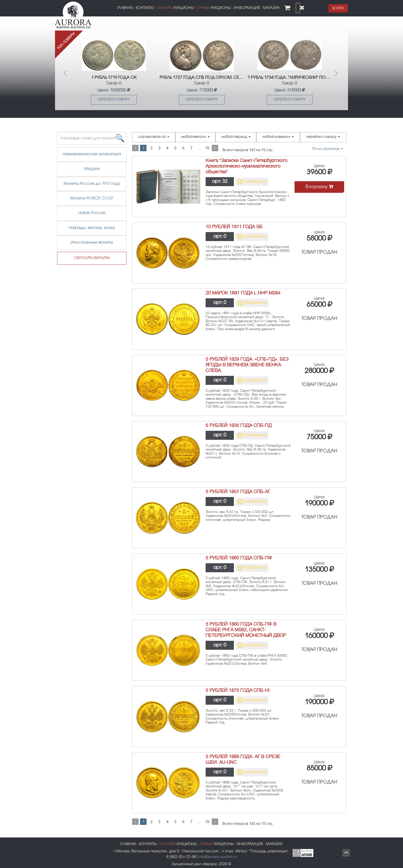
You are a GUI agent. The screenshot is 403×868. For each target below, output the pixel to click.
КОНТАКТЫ (145, 8)
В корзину (319, 187)
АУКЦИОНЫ (217, 845)
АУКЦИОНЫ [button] (175, 8)
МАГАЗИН (271, 8)
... (199, 148)
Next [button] (337, 70)
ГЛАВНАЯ (125, 8)
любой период (236, 137)
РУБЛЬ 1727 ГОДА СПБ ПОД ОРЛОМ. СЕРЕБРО (202, 78)
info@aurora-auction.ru (218, 857)
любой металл (195, 137)
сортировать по (154, 137)
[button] (338, 8)
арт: (220, 182)
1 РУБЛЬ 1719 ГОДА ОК (114, 78)
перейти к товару (323, 137)
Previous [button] (66, 70)
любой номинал (278, 137)
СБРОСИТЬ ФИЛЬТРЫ (92, 258)
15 (207, 148)
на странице (327, 149)
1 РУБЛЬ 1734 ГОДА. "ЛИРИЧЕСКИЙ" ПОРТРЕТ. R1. (290, 78)
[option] (114, 70)
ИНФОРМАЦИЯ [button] (247, 8)
